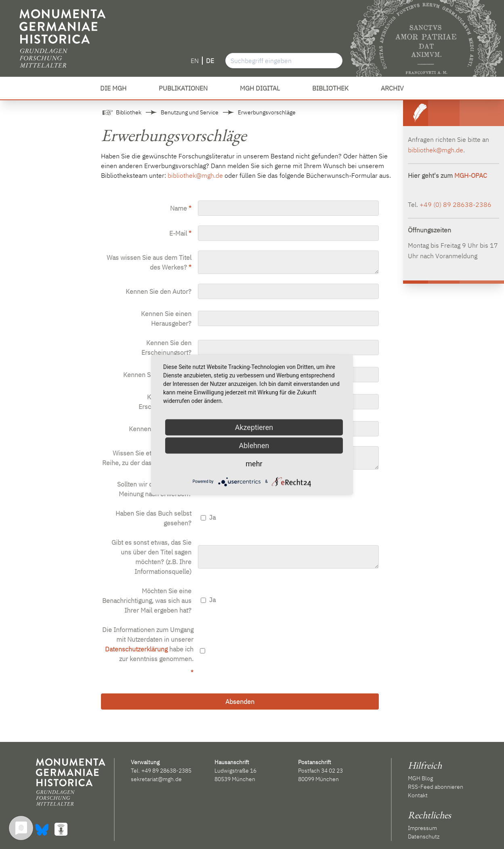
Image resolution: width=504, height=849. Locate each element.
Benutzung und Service (190, 112)
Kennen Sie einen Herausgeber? (166, 318)
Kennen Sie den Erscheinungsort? (166, 348)
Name (181, 208)
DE (210, 61)
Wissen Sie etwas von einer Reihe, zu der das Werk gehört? (147, 458)
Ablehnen (254, 445)
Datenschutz (424, 836)
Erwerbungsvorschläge (267, 112)
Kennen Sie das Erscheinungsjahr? (165, 402)
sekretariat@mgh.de (156, 779)
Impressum (422, 828)
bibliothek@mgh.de (195, 175)
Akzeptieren (254, 427)
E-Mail (180, 233)
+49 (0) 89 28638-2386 (456, 204)
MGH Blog (420, 778)
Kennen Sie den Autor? (159, 291)
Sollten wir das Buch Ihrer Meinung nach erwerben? (154, 489)
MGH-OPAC (471, 175)
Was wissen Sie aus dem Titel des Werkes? (149, 262)
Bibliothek (129, 112)
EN (195, 61)
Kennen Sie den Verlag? (157, 375)
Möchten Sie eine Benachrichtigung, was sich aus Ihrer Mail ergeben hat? (147, 600)
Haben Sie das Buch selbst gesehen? (153, 518)
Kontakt (418, 795)
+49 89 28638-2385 (166, 771)
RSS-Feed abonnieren (436, 787)
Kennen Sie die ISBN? (160, 429)
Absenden (240, 702)
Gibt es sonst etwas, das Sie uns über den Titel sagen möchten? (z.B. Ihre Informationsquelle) (151, 557)
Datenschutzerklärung (136, 649)
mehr (254, 463)
